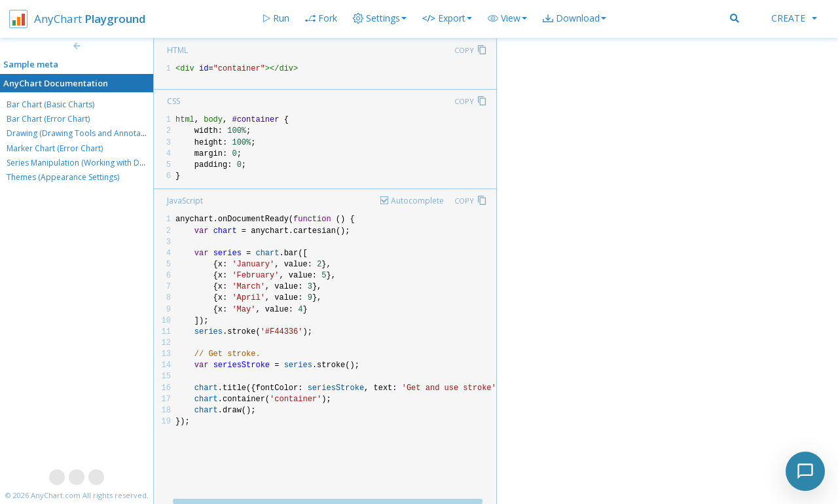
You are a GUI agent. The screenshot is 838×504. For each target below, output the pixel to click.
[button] (507, 18)
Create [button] (794, 18)
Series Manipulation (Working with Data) (80, 163)
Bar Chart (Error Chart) (48, 119)
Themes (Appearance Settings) (63, 177)
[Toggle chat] (805, 471)
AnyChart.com (56, 495)
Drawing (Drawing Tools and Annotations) (84, 133)
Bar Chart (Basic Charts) (50, 104)
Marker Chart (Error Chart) (55, 148)
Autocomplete (417, 201)
